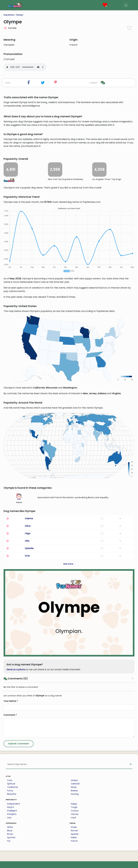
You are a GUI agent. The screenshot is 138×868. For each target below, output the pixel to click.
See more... (69, 564)
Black (10, 831)
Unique (74, 780)
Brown (10, 834)
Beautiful (12, 794)
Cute (10, 780)
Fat (9, 841)
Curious (75, 811)
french (19, 498)
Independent (14, 804)
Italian (74, 837)
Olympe (19, 15)
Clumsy (75, 814)
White (10, 827)
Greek (74, 827)
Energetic (12, 814)
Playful (10, 807)
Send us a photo (16, 669)
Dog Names (9, 15)
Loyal (73, 818)
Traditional (12, 787)
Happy (74, 804)
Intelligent (12, 811)
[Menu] (126, 5)
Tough (74, 807)
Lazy (9, 818)
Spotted (11, 837)
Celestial (75, 784)
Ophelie (29, 548)
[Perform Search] (131, 764)
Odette (29, 518)
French (74, 841)
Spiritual (11, 784)
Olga (28, 533)
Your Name (11, 701)
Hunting (75, 794)
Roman (74, 831)
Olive (28, 526)
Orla (27, 556)
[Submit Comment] (19, 744)
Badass (74, 791)
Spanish (75, 834)
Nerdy (74, 787)
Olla (27, 541)
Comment (10, 715)
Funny (10, 791)
